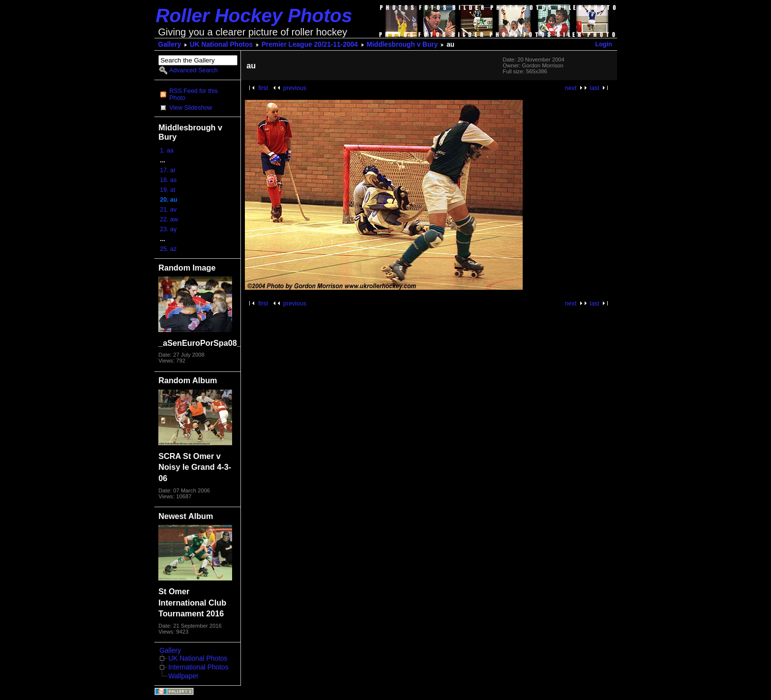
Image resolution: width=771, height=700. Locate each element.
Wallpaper (183, 676)
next (571, 88)
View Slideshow (191, 108)
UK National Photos (221, 45)
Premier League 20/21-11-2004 (310, 45)
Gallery (170, 45)
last (594, 88)
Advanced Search (193, 70)
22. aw (169, 219)
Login (604, 44)
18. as (168, 180)
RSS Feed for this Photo (193, 94)
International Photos (198, 667)
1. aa (167, 151)
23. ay (168, 229)
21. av (168, 210)
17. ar (168, 170)
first (263, 88)
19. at (167, 190)
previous (295, 88)
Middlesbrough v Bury (402, 45)
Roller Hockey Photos (254, 15)
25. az (168, 249)
